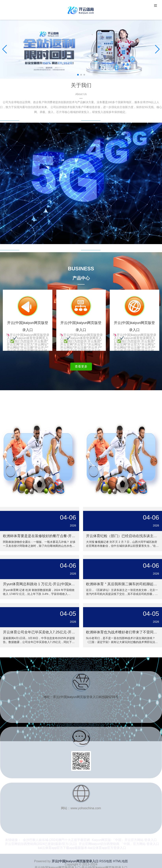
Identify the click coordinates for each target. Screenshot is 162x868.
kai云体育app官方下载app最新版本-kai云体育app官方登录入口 (82, 848)
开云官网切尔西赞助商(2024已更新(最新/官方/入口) (41, 844)
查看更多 (81, 366)
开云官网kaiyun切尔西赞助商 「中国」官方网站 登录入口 (119, 844)
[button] (157, 49)
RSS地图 (106, 861)
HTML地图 (121, 861)
